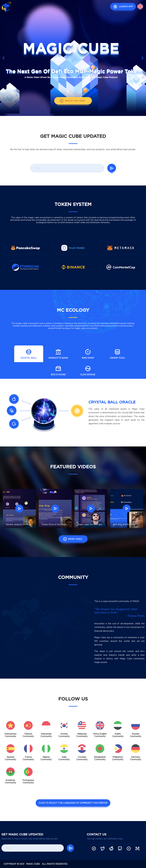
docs (76, 7)
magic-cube (33, 864)
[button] (142, 58)
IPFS (70, 14)
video (54, 7)
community (101, 7)
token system (22, 7)
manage (87, 7)
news (52, 14)
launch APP (122, 7)
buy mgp (65, 7)
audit (61, 14)
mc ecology (41, 7)
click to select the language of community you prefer (73, 804)
